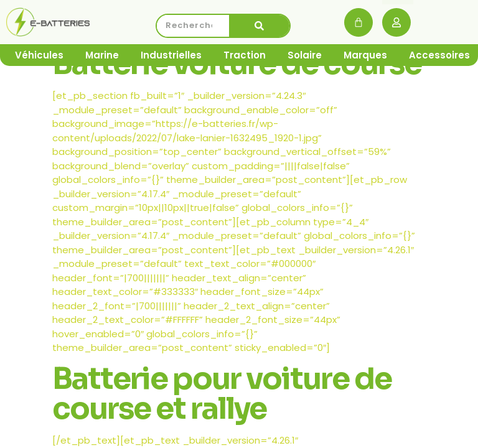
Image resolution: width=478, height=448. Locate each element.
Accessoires (439, 55)
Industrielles (171, 55)
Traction (245, 55)
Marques (365, 55)
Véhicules (39, 55)
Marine (102, 55)
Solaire (305, 55)
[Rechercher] (260, 26)
